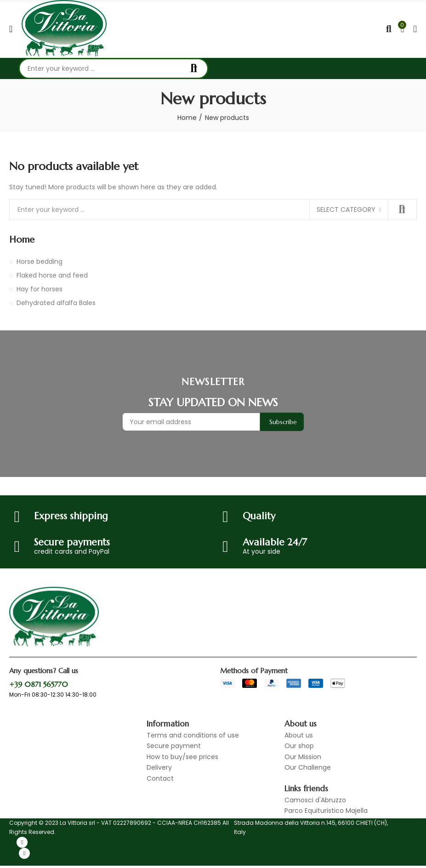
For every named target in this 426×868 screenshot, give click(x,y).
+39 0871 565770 (39, 684)
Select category (346, 210)
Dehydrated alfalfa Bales (56, 303)
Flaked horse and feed (52, 275)
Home (22, 240)
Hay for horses (40, 289)
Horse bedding (40, 261)
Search (194, 68)
